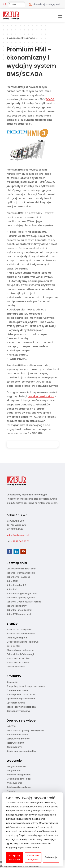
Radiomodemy (14, 747)
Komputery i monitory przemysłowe (26, 686)
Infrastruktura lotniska (18, 658)
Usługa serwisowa (16, 766)
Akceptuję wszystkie (15, 857)
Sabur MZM (12, 581)
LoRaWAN (11, 726)
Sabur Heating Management (22, 593)
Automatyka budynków (19, 629)
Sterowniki (12, 682)
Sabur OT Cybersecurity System (24, 602)
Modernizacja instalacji (19, 779)
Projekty (11, 791)
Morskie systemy (16, 667)
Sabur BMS (12, 589)
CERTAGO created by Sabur (21, 569)
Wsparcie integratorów (19, 775)
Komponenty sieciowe (19, 711)
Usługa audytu (14, 771)
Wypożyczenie (14, 783)
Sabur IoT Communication (21, 573)
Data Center (13, 646)
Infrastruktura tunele (18, 662)
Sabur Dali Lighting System (21, 598)
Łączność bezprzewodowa (21, 699)
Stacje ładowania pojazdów (21, 707)
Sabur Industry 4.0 (16, 585)
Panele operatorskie (17, 690)
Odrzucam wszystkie (33, 857)
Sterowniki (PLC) (15, 743)
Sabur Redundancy (17, 606)
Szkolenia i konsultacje (19, 787)
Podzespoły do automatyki (21, 694)
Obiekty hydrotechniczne (20, 650)
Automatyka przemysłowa (21, 634)
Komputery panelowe (18, 739)
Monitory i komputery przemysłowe (25, 730)
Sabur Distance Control (19, 610)
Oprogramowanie (16, 703)
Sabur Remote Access (18, 577)
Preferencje (51, 857)
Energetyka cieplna (17, 638)
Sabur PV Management (19, 614)
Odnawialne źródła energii (20, 654)
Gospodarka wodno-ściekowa (23, 642)
